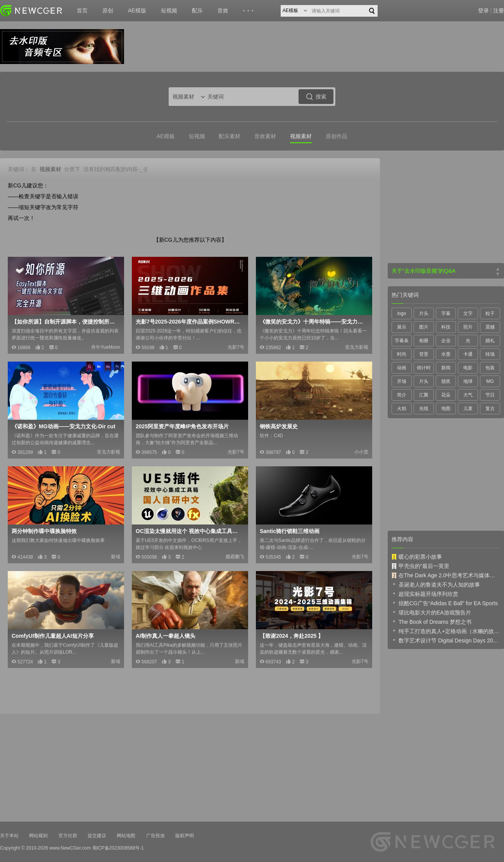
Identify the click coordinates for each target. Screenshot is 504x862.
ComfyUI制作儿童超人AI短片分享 (53, 636)
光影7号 (236, 347)
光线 (424, 408)
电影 (468, 368)
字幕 (446, 313)
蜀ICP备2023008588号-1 (118, 848)
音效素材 (265, 136)
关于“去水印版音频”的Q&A (424, 271)
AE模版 (137, 10)
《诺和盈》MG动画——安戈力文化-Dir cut (64, 426)
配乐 (197, 10)
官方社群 (68, 836)
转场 (490, 354)
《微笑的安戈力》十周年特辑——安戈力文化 (313, 322)
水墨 (446, 354)
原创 (108, 10)
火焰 (402, 408)
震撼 (490, 327)
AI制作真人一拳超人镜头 (166, 636)
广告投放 (155, 836)
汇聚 (424, 395)
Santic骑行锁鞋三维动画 (290, 531)
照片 (468, 327)
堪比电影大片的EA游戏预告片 (431, 612)
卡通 (468, 354)
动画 (402, 368)
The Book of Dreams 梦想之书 (432, 621)
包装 (490, 368)
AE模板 (166, 136)
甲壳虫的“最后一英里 (420, 566)
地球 (468, 381)
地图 (446, 408)
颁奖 (446, 381)
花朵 (446, 395)
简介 (402, 395)
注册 (499, 10)
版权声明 (185, 836)
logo (402, 313)
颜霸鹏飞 (235, 557)
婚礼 (490, 341)
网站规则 (38, 836)
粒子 (490, 313)
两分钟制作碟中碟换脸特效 (44, 531)
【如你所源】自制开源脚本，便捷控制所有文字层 (65, 322)
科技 (446, 327)
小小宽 (361, 452)
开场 (402, 381)
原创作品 (337, 136)
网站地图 (126, 836)
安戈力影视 (357, 347)
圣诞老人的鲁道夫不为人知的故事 (436, 584)
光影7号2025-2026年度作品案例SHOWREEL (189, 322)
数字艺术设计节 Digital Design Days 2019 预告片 (446, 640)
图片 (424, 327)
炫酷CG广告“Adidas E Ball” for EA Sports (445, 603)
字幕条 (402, 341)
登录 (483, 10)
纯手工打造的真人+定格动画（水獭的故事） (446, 631)
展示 (402, 327)
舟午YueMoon (106, 347)
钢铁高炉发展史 (279, 426)
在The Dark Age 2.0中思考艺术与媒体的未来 (446, 575)
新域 (116, 557)
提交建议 (97, 836)
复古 (490, 408)
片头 (424, 313)
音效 (223, 10)
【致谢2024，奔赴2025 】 (292, 636)
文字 (468, 313)
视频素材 (301, 136)
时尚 (402, 354)
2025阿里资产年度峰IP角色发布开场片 (182, 426)
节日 (490, 395)
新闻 (446, 368)
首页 (82, 10)
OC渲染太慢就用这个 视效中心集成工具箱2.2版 (189, 531)
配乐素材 (230, 136)
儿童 (468, 408)
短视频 (169, 10)
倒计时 (424, 368)
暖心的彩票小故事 (417, 557)
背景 (424, 354)
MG (490, 381)
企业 (446, 341)
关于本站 (9, 836)
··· (249, 11)
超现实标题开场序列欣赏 (425, 594)
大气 (468, 395)
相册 (424, 341)
